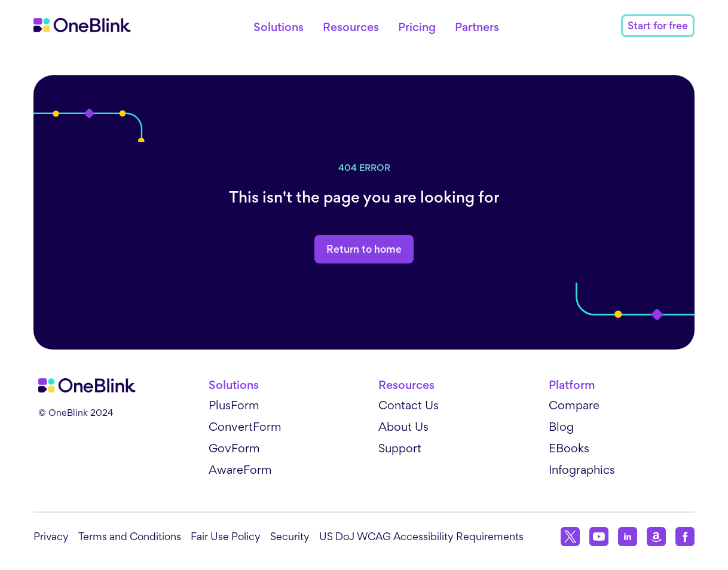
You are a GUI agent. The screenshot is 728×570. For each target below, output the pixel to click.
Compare (574, 405)
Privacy (51, 536)
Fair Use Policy (226, 536)
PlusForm (234, 405)
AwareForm (240, 470)
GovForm (234, 448)
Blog (561, 427)
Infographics (582, 470)
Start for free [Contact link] (658, 26)
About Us (403, 427)
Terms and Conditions (130, 536)
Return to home (364, 249)
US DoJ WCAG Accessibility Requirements (421, 536)
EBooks (569, 448)
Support (400, 448)
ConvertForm (245, 427)
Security (290, 536)
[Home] (82, 25)
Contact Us (409, 405)
